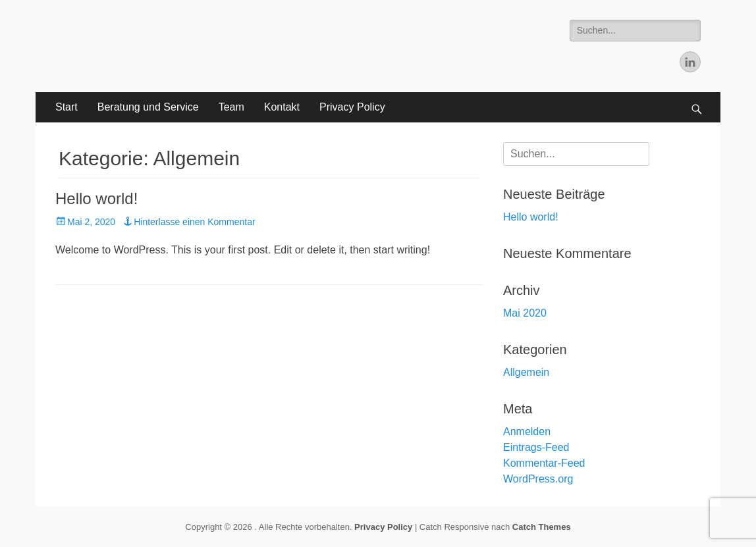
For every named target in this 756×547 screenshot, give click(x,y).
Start (67, 107)
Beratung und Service (148, 107)
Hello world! (96, 198)
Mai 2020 (525, 313)
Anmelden (527, 431)
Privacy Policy (352, 107)
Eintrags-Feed (536, 447)
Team (231, 107)
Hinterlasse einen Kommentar (194, 222)
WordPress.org (538, 479)
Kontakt (282, 107)
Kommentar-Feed (544, 463)
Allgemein (526, 372)
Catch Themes (542, 527)
